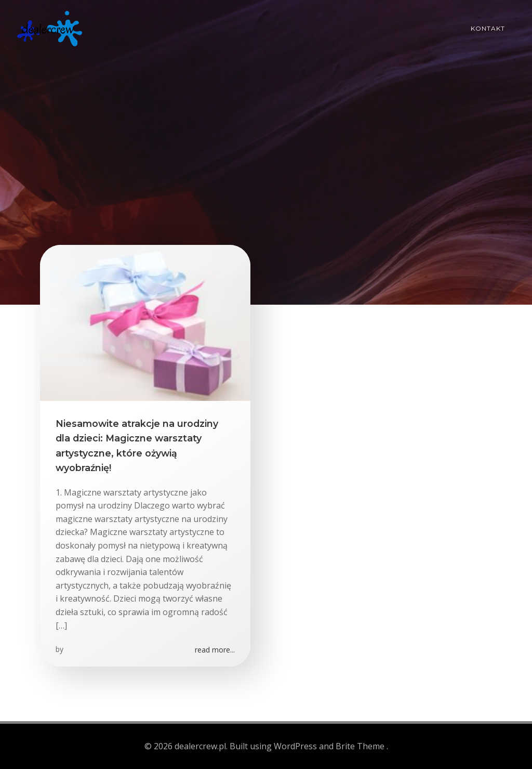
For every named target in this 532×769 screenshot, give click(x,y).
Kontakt (488, 28)
